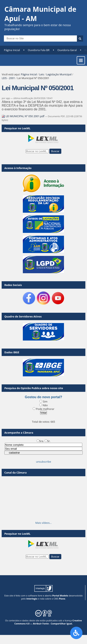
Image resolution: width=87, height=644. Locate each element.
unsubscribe (43, 462)
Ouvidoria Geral (67, 50)
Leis (41, 74)
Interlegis (32, 599)
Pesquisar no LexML (17, 128)
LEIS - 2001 (8, 78)
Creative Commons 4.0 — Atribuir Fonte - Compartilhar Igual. (48, 622)
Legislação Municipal (59, 74)
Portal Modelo (60, 596)
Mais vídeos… (44, 523)
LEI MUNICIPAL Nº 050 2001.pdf (23, 116)
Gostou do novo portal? (43, 397)
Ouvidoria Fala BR (39, 50)
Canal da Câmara (15, 472)
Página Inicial (12, 50)
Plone (62, 599)
